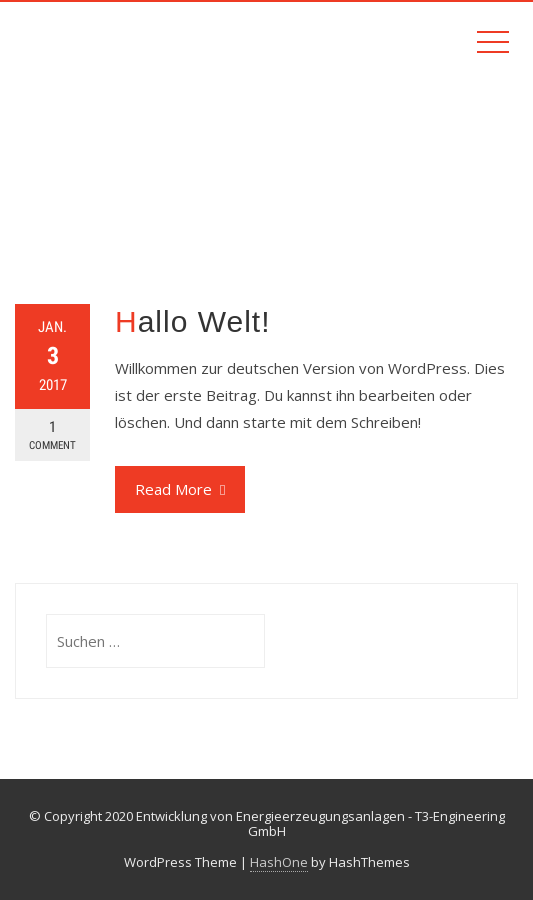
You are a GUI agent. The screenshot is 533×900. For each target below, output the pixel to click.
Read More (180, 489)
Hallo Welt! (193, 321)
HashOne (279, 862)
